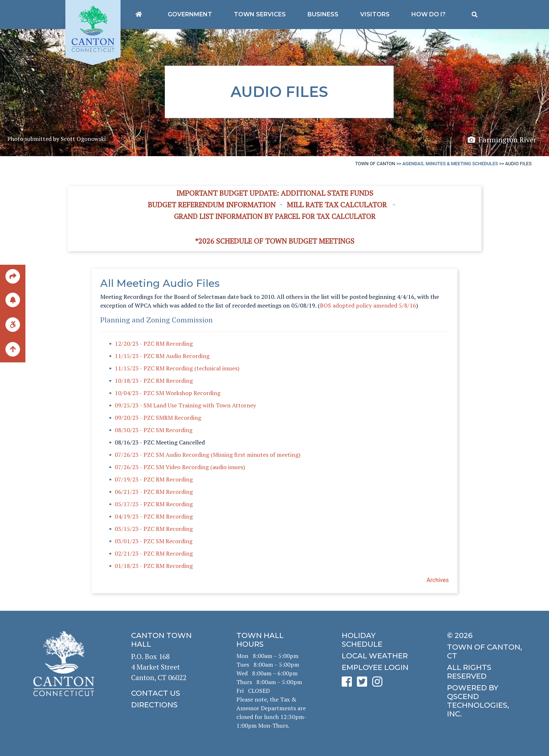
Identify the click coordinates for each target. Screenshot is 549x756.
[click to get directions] (169, 705)
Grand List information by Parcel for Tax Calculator (275, 216)
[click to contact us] (169, 693)
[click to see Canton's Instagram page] (379, 684)
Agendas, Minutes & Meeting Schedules (450, 164)
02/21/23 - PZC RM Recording (154, 553)
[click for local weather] (380, 656)
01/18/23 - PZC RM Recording (154, 566)
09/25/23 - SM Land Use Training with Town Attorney (185, 405)
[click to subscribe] (13, 300)
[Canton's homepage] (139, 14)
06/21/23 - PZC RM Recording (154, 492)
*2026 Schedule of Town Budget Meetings (275, 241)
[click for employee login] (380, 667)
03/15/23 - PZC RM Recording (154, 529)
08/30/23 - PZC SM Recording (154, 430)
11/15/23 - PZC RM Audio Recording (162, 356)
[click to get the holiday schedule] (380, 640)
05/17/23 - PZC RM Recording (154, 504)
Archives (438, 580)
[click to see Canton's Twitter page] (364, 684)
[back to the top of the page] (13, 350)
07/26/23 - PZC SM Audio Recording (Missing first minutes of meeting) (208, 455)
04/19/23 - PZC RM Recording (154, 516)
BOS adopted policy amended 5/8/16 (368, 305)
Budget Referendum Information (212, 205)
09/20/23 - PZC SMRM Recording (158, 418)
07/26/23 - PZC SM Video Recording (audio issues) (180, 467)
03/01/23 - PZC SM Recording (154, 541)
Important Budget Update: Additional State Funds (275, 193)
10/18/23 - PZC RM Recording (154, 381)
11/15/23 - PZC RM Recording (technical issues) (177, 368)
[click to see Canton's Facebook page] (349, 684)
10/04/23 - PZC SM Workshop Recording (168, 393)
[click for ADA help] (13, 324)
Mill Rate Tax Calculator (337, 205)
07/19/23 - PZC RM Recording (154, 479)
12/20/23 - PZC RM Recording (154, 344)
